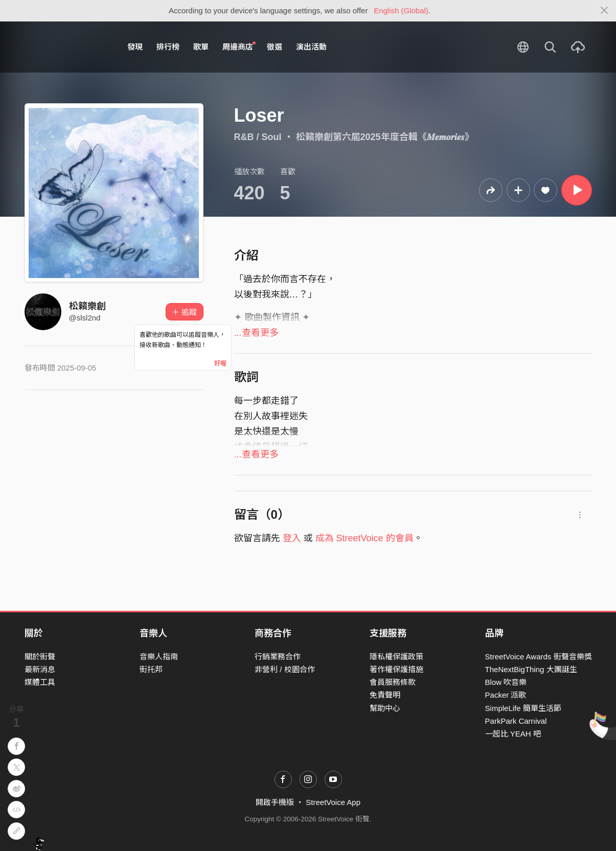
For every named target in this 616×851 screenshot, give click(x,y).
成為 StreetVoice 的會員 (364, 538)
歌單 (201, 47)
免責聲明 (385, 695)
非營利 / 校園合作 (285, 669)
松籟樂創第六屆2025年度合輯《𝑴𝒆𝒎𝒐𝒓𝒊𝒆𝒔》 (385, 137)
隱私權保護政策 (396, 657)
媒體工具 (40, 682)
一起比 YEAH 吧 (513, 734)
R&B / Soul (258, 137)
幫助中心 (385, 708)
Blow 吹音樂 (506, 682)
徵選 (275, 47)
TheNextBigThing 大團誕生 (531, 669)
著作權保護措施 (396, 669)
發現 (135, 47)
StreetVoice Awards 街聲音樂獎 (539, 657)
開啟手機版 (275, 802)
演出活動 (311, 47)
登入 (292, 538)
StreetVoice (67, 47)
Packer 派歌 (506, 695)
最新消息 (40, 669)
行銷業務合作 (278, 657)
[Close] (604, 11)
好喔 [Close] (220, 363)
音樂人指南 (159, 657)
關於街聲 (40, 657)
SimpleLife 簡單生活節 (523, 708)
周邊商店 (239, 47)
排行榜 (168, 47)
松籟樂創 (87, 306)
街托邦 (151, 669)
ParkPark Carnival (516, 721)
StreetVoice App (333, 802)
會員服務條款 (393, 682)
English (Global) (401, 10)
